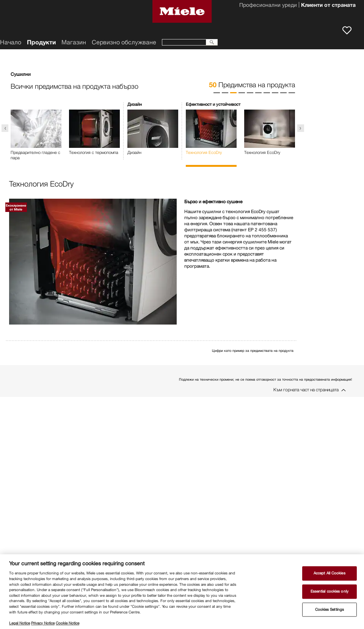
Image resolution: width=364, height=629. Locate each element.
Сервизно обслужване (124, 42)
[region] (182, 592)
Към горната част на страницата (306, 390)
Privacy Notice (43, 623)
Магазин (74, 42)
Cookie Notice (67, 623)
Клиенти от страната (328, 6)
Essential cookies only (329, 591)
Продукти (41, 42)
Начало (11, 42)
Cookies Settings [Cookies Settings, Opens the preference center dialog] (330, 609)
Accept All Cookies (329, 573)
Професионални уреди (268, 6)
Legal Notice (20, 623)
